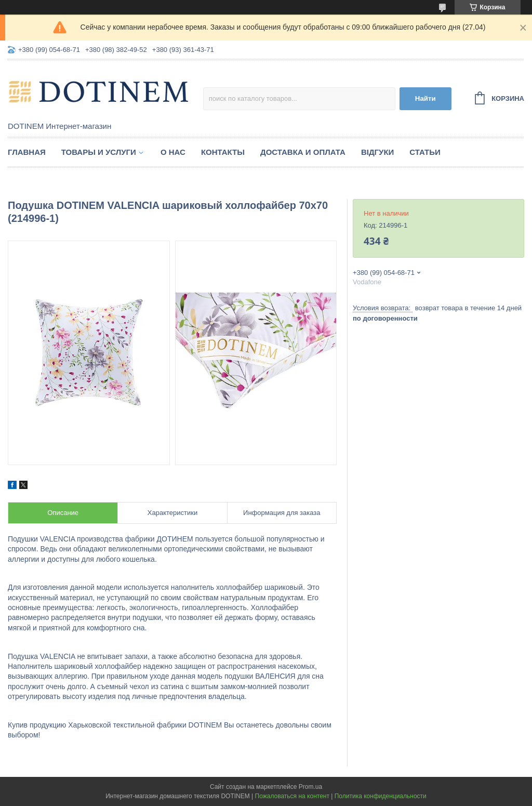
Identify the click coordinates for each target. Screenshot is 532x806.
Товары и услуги (99, 152)
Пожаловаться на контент (292, 796)
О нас (173, 152)
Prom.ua (310, 787)
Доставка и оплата (303, 152)
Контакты (223, 152)
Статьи (425, 152)
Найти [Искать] (425, 98)
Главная (27, 152)
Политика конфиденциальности (381, 796)
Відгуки (377, 152)
